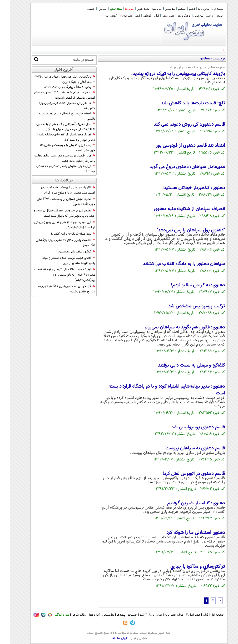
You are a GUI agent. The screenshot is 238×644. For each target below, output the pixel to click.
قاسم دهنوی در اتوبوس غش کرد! (184, 474)
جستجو (172, 9)
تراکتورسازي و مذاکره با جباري (188, 567)
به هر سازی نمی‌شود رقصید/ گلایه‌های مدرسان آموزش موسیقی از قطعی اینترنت (55, 95)
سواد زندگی (106, 9)
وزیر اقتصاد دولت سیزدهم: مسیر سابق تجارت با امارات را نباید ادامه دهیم (55, 158)
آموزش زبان (101, 16)
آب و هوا (147, 9)
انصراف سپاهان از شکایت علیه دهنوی (179, 209)
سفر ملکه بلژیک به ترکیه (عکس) (63, 234)
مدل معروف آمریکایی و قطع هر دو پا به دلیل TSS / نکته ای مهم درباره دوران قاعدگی (56, 127)
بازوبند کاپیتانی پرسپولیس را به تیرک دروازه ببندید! (168, 74)
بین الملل (188, 16)
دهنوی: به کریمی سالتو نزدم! (188, 285)
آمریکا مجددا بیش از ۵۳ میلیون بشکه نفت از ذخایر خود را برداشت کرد (56, 137)
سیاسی (93, 9)
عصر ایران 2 (116, 16)
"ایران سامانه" (110, 638)
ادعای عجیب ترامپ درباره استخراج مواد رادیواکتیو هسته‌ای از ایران (59, 261)
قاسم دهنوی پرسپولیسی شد (188, 427)
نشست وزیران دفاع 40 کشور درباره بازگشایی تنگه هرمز (55, 243)
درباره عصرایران (164, 615)
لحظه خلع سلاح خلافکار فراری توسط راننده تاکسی (57, 116)
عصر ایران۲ (183, 615)
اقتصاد (81, 9)
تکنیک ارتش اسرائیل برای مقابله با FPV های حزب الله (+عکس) (56, 202)
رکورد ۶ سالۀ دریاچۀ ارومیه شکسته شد (59, 87)
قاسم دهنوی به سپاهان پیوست (185, 448)
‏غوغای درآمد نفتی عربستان (67, 252)
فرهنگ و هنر (174, 16)
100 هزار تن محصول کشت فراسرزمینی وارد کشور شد (57, 106)
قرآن (147, 16)
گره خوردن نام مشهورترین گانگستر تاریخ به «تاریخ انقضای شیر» (57, 289)
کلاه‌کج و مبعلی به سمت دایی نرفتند (181, 366)
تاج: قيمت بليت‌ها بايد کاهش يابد (183, 103)
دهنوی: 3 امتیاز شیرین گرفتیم (186, 503)
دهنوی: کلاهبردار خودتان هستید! (184, 188)
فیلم (128, 16)
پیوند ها (119, 9)
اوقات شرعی (133, 9)
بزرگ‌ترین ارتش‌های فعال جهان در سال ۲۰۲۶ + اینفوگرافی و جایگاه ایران (55, 79)
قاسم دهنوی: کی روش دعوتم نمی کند (179, 125)
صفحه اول (208, 9)
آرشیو (182, 9)
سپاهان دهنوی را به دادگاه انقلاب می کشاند (174, 264)
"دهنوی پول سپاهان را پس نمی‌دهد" (181, 230)
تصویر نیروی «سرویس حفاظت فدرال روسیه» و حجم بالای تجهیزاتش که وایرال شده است (54, 213)
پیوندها (111, 615)
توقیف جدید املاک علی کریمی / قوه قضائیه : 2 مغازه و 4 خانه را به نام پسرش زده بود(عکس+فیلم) (54, 275)
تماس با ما (194, 9)
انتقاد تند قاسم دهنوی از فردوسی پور (180, 146)
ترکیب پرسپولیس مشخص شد (187, 306)
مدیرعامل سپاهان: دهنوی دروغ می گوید (177, 167)
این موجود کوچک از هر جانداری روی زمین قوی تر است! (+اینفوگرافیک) (54, 225)
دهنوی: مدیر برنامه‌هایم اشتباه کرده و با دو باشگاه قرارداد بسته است (157, 390)
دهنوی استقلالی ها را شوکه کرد (186, 533)
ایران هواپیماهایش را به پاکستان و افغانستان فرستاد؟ (56, 169)
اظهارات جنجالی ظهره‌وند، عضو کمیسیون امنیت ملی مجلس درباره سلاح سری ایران (58, 190)
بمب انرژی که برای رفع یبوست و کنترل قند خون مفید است (57, 148)
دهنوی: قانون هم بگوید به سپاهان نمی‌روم (175, 327)
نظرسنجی (160, 9)
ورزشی (200, 16)
